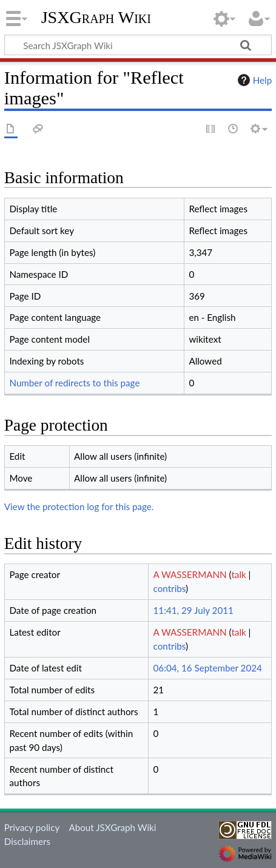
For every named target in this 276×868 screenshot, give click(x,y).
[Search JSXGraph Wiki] (138, 45)
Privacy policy (32, 827)
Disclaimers (27, 841)
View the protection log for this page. (79, 506)
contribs (170, 588)
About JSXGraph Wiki (112, 827)
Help (253, 80)
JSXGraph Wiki (96, 18)
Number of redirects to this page (74, 383)
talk (238, 574)
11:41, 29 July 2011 (194, 610)
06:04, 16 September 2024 (208, 668)
